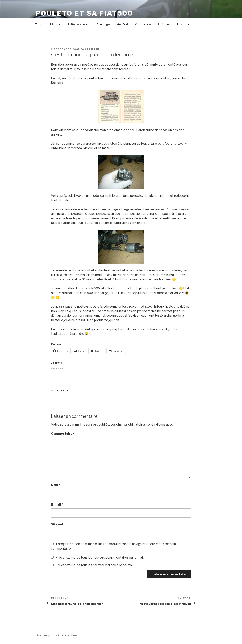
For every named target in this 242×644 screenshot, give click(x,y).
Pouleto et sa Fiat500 (84, 13)
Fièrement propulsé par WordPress (57, 635)
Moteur (55, 24)
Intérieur (164, 24)
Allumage (103, 24)
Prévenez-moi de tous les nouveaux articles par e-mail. (95, 565)
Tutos (39, 24)
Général (122, 24)
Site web (58, 524)
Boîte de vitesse (78, 24)
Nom (56, 485)
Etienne (93, 49)
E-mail (57, 505)
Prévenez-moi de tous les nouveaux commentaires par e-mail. (100, 558)
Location (183, 24)
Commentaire (63, 434)
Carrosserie (143, 24)
